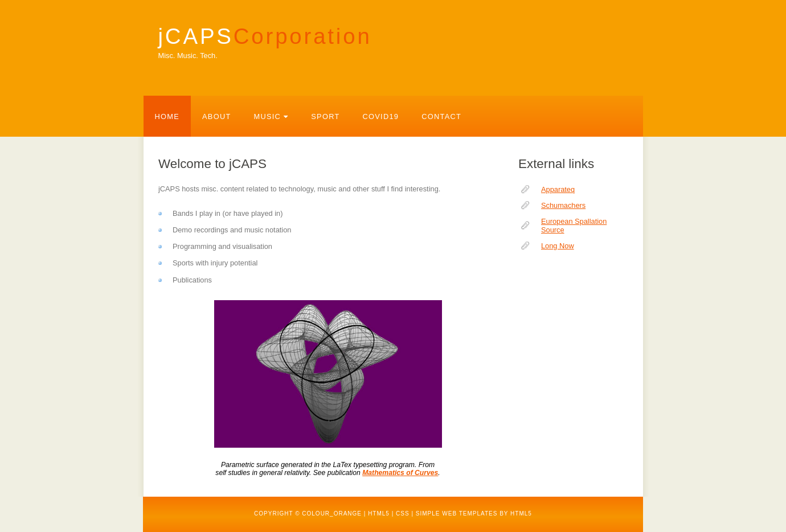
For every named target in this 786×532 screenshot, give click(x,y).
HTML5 (379, 513)
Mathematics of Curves (400, 473)
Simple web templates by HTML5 (474, 513)
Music (271, 116)
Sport (325, 116)
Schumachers (563, 205)
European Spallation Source (574, 226)
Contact (441, 116)
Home (167, 116)
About (216, 116)
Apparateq (558, 189)
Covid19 (381, 116)
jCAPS (265, 36)
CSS (403, 513)
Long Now (558, 246)
